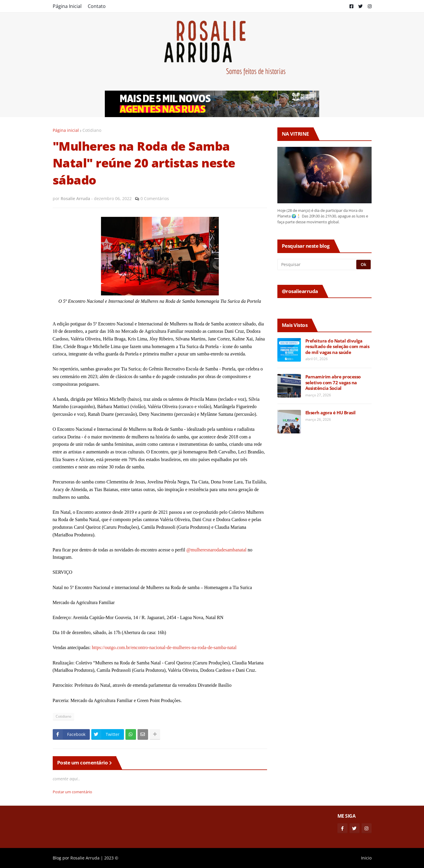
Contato (97, 6)
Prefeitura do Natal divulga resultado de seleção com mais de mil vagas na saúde (337, 347)
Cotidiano (92, 130)
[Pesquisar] (317, 265)
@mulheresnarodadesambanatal (216, 550)
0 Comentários (155, 198)
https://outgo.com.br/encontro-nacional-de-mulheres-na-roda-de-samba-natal (164, 647)
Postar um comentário (72, 792)
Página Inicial (67, 6)
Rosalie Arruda (85, 858)
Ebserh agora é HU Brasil (331, 413)
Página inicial (66, 130)
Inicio (366, 858)
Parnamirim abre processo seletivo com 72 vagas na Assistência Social (333, 383)
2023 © (111, 858)
